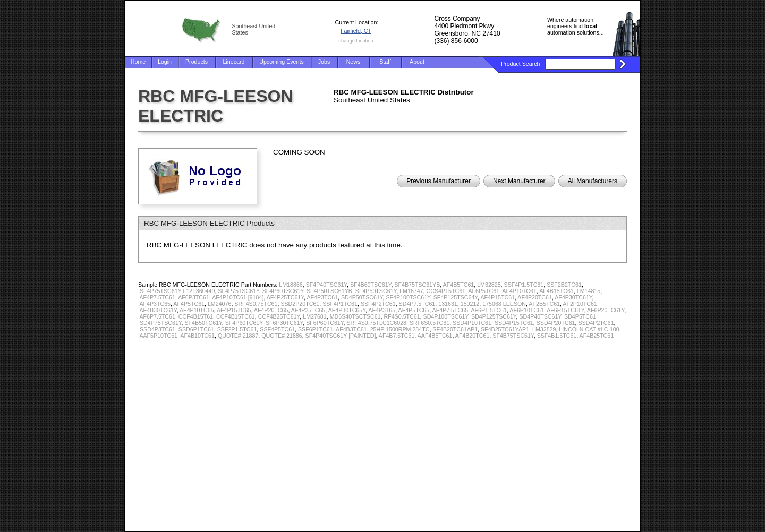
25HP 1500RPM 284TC (400, 329)
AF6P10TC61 (527, 310)
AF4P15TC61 (498, 297)
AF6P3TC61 (194, 297)
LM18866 (291, 285)
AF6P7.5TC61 (157, 316)
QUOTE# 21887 (238, 336)
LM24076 (219, 304)
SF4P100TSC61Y (408, 297)
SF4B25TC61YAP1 (505, 329)
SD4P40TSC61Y (541, 316)
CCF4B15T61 (196, 316)
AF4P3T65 (382, 310)
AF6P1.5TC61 (489, 310)
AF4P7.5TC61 (157, 297)
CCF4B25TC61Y (279, 316)
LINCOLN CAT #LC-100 (589, 329)
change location (356, 41)
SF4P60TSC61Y (283, 291)
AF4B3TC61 (351, 329)
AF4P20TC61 (535, 297)
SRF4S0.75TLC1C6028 (376, 323)
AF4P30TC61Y (573, 297)
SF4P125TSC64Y (456, 297)
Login (165, 62)
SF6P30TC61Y (284, 323)
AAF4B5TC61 (435, 336)
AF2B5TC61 (544, 304)
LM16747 (411, 291)
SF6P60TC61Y (325, 323)
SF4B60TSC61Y (371, 285)
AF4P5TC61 (189, 304)
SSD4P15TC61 (514, 323)
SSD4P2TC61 (596, 323)
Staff (385, 62)
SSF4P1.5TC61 (524, 285)
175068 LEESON (504, 304)
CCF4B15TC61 (236, 316)
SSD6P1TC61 (196, 329)
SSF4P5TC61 (277, 329)
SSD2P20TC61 (300, 304)
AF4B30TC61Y (158, 310)
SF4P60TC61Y (244, 323)
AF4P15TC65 (234, 310)
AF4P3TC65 (155, 304)
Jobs (324, 62)
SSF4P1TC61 (340, 304)
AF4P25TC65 (308, 310)
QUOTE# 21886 (282, 336)
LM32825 (489, 285)
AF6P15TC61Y (565, 310)
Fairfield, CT (356, 31)
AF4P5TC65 (414, 310)
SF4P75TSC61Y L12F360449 (177, 291)
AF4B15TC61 (556, 291)
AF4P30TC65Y (347, 310)
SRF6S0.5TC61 (430, 323)
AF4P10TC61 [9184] (238, 297)
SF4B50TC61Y (203, 323)
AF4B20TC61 (473, 336)
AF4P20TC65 (271, 310)
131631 (448, 304)
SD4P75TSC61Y (161, 323)
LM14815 (589, 291)
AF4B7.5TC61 (397, 336)
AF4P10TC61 (519, 291)
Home (138, 62)
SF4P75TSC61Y (238, 291)
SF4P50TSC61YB (329, 291)
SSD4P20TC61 (556, 323)
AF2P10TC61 (580, 304)
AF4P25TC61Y (285, 297)
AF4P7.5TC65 (450, 310)
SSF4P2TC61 (378, 304)
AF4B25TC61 (597, 336)
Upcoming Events (282, 62)
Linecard (234, 62)
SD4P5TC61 (580, 316)
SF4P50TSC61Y (376, 291)
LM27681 (314, 316)
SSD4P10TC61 (472, 323)
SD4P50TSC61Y (362, 297)
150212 (470, 304)
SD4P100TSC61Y (446, 316)
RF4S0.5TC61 (402, 316)
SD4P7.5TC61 (417, 304)
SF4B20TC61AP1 (455, 329)
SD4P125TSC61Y (494, 316)
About (417, 62)
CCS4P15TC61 (446, 291)
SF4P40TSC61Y (326, 285)
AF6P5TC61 (484, 291)
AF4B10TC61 (197, 336)
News (354, 62)
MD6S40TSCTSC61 (355, 316)
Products (197, 62)
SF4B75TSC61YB (417, 285)
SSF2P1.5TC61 (237, 329)
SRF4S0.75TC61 (256, 304)
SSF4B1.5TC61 (557, 336)
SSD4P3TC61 (158, 329)
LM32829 (544, 329)
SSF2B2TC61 (564, 285)
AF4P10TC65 (197, 310)
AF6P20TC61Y (606, 310)
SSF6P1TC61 (316, 329)
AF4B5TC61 (459, 285)
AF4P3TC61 (322, 297)
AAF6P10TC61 (158, 336)
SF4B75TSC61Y (513, 336)
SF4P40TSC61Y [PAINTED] (341, 336)
